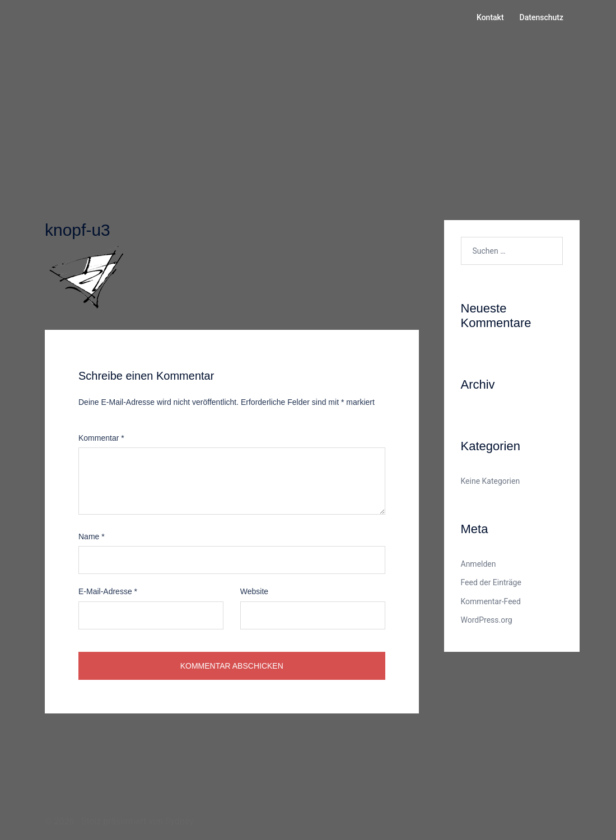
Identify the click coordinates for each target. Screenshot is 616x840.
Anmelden (479, 564)
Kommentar (101, 438)
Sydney (179, 821)
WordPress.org (487, 620)
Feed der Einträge (491, 582)
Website (254, 591)
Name (92, 536)
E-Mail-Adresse (108, 591)
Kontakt (490, 17)
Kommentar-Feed (491, 601)
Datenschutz (542, 17)
